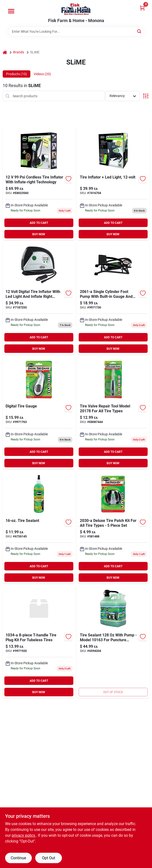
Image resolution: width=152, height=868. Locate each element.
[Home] (5, 52)
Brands (19, 52)
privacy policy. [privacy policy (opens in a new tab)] (24, 835)
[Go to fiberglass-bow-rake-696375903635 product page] (113, 527)
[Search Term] (76, 32)
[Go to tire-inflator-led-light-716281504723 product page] (113, 184)
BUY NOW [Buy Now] (39, 234)
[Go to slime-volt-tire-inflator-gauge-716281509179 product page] (39, 298)
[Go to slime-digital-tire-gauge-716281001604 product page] (39, 413)
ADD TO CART (39, 223)
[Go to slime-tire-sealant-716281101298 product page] (113, 642)
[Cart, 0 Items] (142, 8)
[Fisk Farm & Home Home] (76, 9)
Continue (18, 858)
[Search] (139, 31)
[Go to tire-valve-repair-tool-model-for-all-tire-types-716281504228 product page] (113, 413)
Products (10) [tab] (17, 74)
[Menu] (11, 11)
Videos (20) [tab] (42, 74)
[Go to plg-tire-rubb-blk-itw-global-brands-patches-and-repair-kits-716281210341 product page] (39, 642)
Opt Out (49, 858)
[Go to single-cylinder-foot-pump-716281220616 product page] (113, 298)
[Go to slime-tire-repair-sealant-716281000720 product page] (39, 527)
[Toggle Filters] (146, 96)
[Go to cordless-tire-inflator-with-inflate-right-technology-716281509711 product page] (39, 184)
